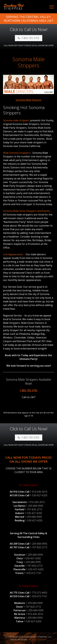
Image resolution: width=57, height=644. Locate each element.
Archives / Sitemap (37, 640)
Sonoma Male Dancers (28, 100)
